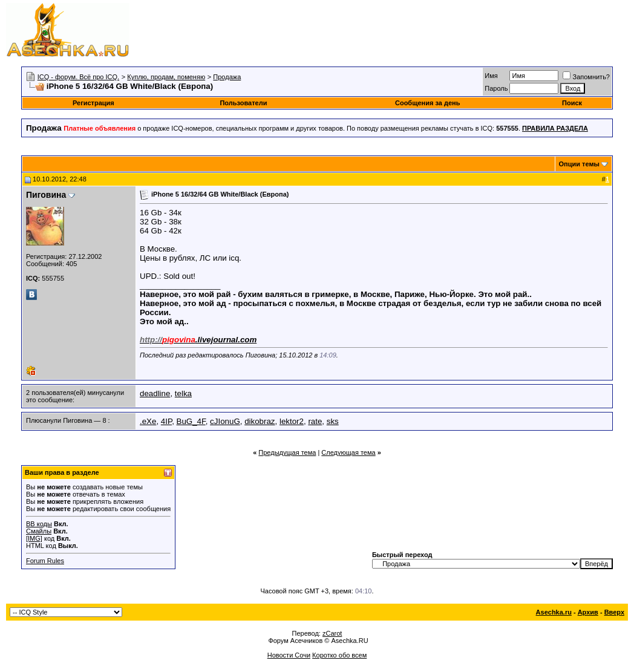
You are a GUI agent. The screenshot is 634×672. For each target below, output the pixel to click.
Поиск (572, 103)
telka (183, 393)
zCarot (332, 633)
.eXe (148, 421)
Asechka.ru (554, 612)
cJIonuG (225, 421)
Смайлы (39, 531)
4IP (166, 421)
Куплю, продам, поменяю (166, 77)
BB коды (39, 524)
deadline (155, 393)
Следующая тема (348, 452)
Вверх (614, 612)
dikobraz (260, 421)
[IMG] (34, 538)
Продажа (227, 77)
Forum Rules (45, 561)
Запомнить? (586, 77)
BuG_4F (191, 421)
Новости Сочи (289, 655)
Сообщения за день (427, 103)
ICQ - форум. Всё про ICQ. (78, 77)
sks (333, 421)
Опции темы (579, 164)
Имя (491, 76)
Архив (588, 612)
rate (315, 421)
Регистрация (93, 103)
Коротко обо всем (339, 655)
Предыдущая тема (287, 452)
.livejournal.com (198, 340)
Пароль (496, 88)
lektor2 (292, 421)
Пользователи (243, 103)
